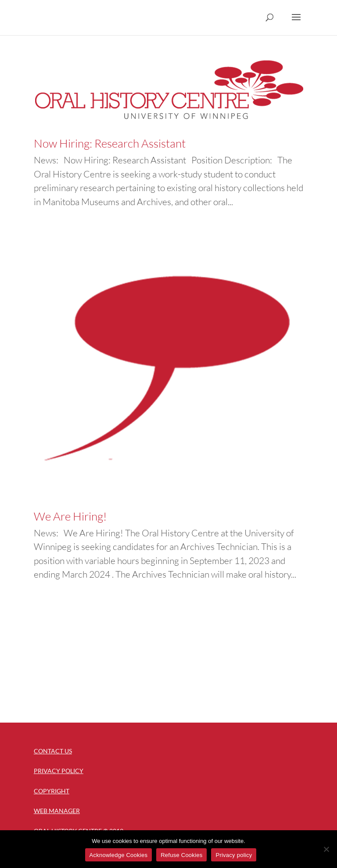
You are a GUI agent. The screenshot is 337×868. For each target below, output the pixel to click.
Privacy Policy (59, 771)
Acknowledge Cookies (119, 855)
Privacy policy (234, 855)
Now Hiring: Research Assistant (110, 143)
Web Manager (57, 811)
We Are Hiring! (70, 516)
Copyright (52, 791)
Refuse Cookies (181, 855)
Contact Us (53, 751)
